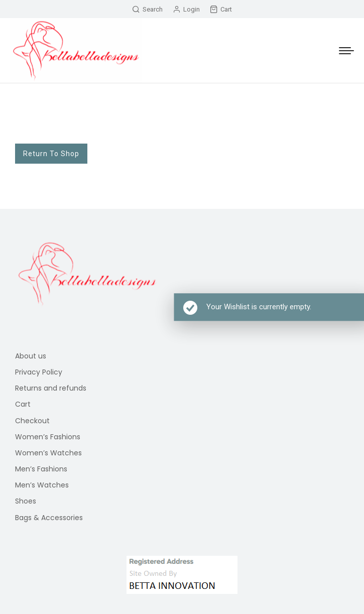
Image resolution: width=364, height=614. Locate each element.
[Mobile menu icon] (346, 51)
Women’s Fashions (48, 437)
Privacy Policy (39, 372)
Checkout (32, 421)
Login (186, 9)
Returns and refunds (51, 388)
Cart (221, 9)
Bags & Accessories (49, 518)
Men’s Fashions (41, 469)
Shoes (26, 501)
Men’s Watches (42, 485)
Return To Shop (51, 154)
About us (31, 356)
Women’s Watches (48, 453)
